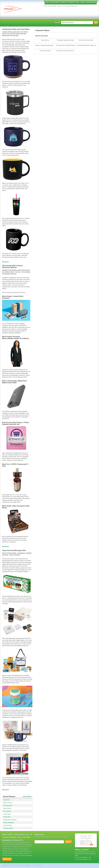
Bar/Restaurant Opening (10, 820)
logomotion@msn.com (72, 6)
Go (96, 23)
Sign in (83, 2)
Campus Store (7, 814)
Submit (68, 842)
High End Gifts (7, 808)
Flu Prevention (7, 811)
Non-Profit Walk (7, 825)
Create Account (91, 2)
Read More (5, 262)
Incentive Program (8, 828)
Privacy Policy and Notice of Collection (21, 865)
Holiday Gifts (7, 817)
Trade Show (6, 800)
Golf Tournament (8, 806)
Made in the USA (8, 803)
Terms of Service (37, 865)
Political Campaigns (9, 823)
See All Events (27, 797)
